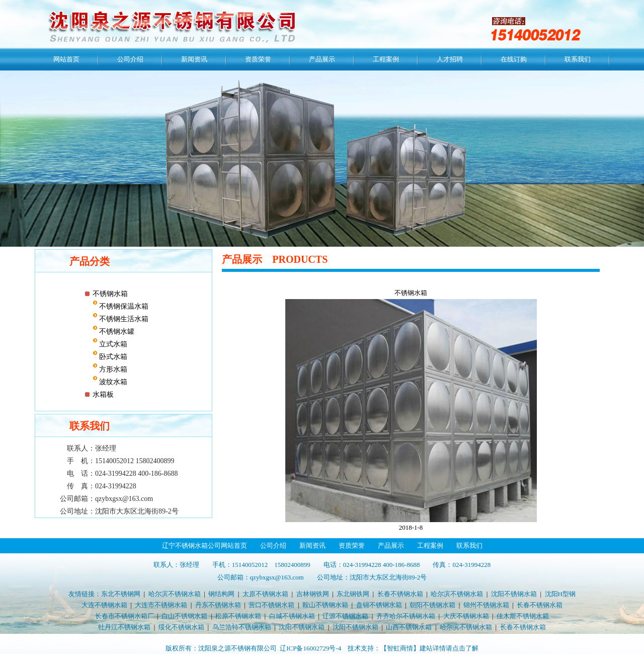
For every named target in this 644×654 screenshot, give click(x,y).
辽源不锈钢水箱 (345, 616)
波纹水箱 (113, 382)
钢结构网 (221, 594)
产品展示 (322, 59)
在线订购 (514, 59)
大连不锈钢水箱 (104, 605)
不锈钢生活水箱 (123, 319)
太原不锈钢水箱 (265, 594)
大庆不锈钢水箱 (466, 616)
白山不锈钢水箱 (184, 616)
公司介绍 (130, 59)
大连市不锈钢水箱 (161, 605)
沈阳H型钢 (560, 594)
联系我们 (578, 59)
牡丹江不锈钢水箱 (124, 627)
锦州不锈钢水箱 (486, 605)
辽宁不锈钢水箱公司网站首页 (205, 546)
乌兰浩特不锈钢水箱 (242, 627)
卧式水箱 (113, 357)
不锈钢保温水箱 (123, 306)
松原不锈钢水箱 (238, 616)
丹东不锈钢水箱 (218, 605)
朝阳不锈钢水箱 (432, 605)
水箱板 (103, 394)
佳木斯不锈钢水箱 (523, 616)
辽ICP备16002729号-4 (310, 648)
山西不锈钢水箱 (409, 627)
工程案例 (386, 59)
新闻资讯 (194, 59)
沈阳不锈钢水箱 (514, 594)
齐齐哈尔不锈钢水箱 (406, 616)
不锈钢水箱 (110, 294)
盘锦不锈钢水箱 (379, 605)
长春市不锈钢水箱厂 (125, 616)
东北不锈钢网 (121, 594)
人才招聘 (450, 59)
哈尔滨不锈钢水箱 (175, 594)
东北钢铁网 (353, 594)
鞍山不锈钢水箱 (325, 605)
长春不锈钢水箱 (400, 594)
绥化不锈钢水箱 (181, 627)
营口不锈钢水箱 (271, 605)
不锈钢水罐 (116, 332)
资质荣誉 (258, 59)
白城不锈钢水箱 (292, 616)
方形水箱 (113, 369)
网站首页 (66, 59)
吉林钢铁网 (313, 594)
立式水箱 (113, 344)
